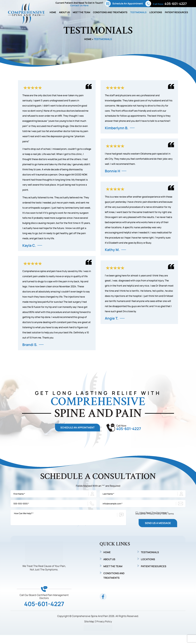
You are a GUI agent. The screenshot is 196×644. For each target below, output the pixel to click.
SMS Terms (168, 517)
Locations (156, 12)
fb (103, 605)
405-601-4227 (176, 4)
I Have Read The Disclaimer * (154, 521)
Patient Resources (176, 12)
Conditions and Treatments (110, 12)
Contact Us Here (79, 5)
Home (53, 12)
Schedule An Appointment (128, 4)
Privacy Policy (154, 517)
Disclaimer (141, 517)
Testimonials (138, 12)
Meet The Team (81, 12)
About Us (64, 12)
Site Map (89, 630)
